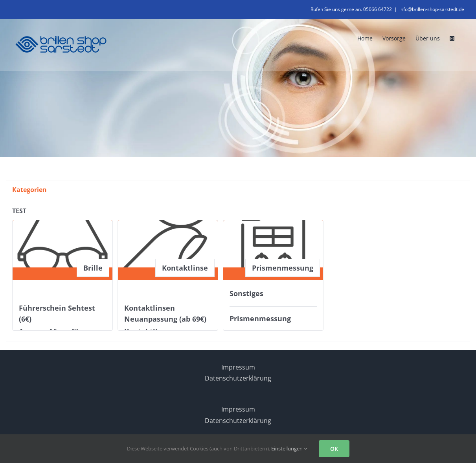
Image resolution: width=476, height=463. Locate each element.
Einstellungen (289, 448)
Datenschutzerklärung (238, 378)
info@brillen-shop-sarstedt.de (432, 9)
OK (334, 449)
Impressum (238, 367)
